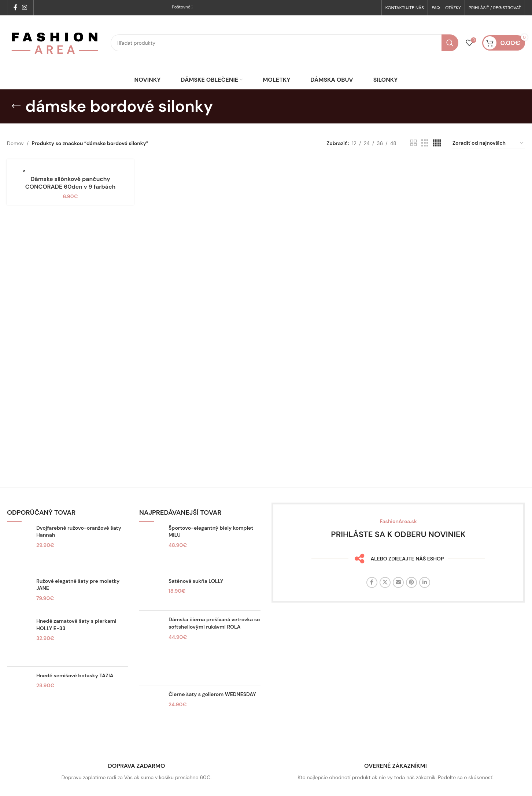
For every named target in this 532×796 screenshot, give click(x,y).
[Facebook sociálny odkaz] (15, 8)
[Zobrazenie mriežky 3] (425, 143)
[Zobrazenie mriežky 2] (413, 143)
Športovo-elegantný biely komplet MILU (211, 532)
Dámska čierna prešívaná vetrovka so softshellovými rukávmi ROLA (214, 623)
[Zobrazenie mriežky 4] (437, 143)
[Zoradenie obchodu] (488, 143)
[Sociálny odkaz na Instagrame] (24, 8)
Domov (15, 143)
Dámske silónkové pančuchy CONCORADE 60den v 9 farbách (71, 183)
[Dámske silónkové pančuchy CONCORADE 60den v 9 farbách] (70, 169)
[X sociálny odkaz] (385, 582)
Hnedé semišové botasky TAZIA (75, 675)
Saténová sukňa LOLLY (196, 581)
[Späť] (16, 106)
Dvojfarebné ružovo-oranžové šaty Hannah (79, 532)
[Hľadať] (285, 43)
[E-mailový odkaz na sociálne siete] (398, 582)
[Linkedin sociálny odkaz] (425, 582)
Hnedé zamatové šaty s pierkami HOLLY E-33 (76, 625)
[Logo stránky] (55, 42)
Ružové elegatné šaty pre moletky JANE (78, 585)
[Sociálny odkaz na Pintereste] (411, 582)
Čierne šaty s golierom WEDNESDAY (212, 694)
